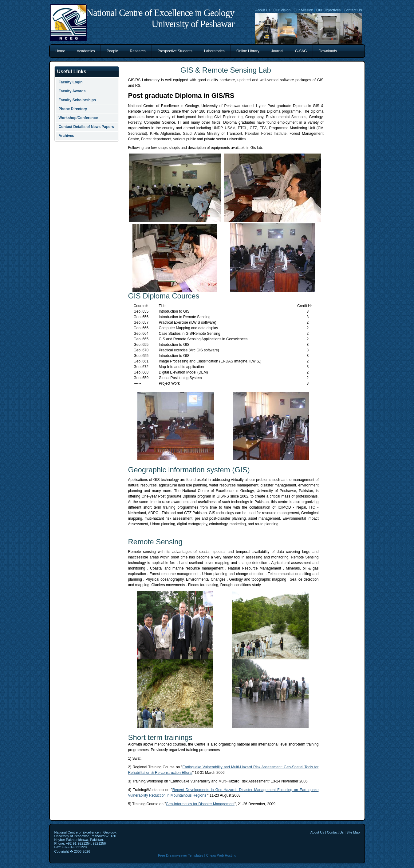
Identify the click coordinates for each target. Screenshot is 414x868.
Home (60, 51)
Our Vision (282, 10)
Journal (277, 51)
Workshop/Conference (78, 118)
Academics (86, 51)
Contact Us (353, 10)
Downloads (328, 51)
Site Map (353, 832)
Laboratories (214, 51)
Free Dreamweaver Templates (181, 855)
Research (138, 51)
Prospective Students (175, 51)
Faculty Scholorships (77, 100)
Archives (67, 136)
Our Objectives (328, 10)
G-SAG (301, 51)
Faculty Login (71, 82)
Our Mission (303, 10)
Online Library (248, 51)
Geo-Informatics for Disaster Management (200, 804)
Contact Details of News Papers (86, 127)
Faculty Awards (72, 91)
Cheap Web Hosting (221, 855)
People (112, 51)
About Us (263, 10)
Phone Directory (73, 109)
